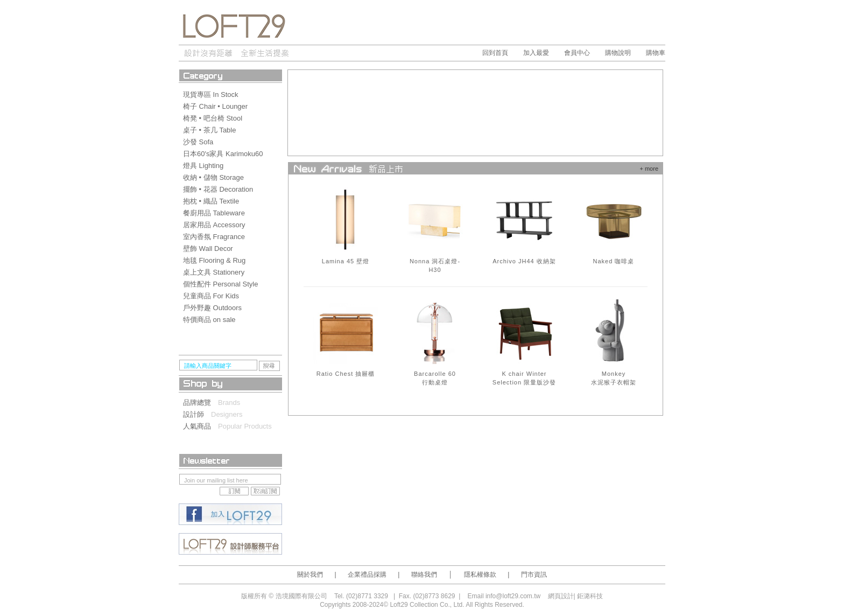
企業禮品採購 (367, 575)
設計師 (197, 414)
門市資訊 (534, 575)
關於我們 (310, 575)
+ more (649, 169)
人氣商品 (201, 426)
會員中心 (577, 53)
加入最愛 (536, 53)
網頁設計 (561, 596)
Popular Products (245, 426)
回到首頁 (495, 53)
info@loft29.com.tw (513, 596)
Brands (229, 402)
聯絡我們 (424, 575)
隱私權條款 (480, 575)
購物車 (656, 53)
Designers (227, 414)
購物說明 (618, 53)
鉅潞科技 (590, 596)
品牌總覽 (201, 402)
